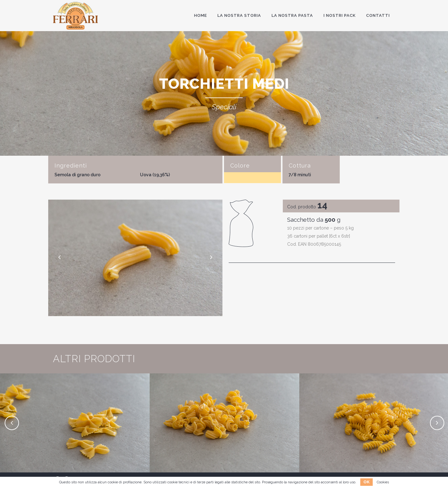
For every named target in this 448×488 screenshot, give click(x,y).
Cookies (383, 482)
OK (366, 482)
